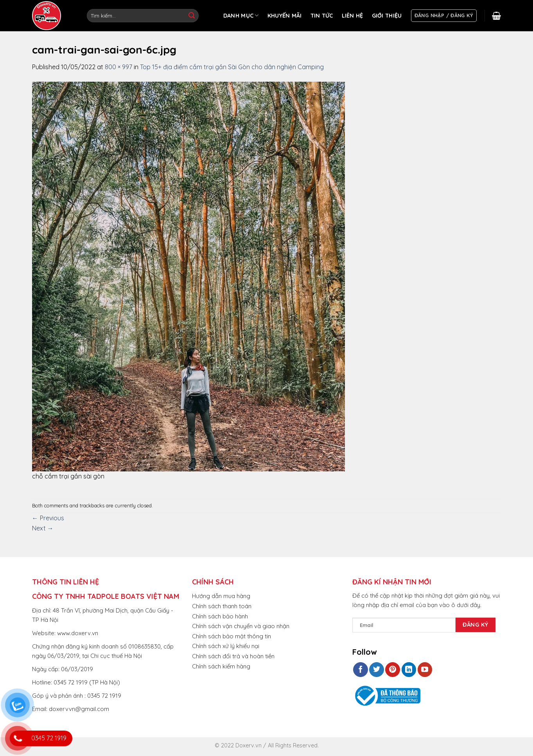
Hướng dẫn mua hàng (221, 596)
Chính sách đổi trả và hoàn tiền (233, 656)
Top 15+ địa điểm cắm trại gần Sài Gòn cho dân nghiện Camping (232, 67)
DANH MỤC (241, 15)
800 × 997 (118, 67)
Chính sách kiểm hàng (221, 666)
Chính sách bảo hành (220, 616)
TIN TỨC (322, 16)
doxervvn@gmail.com (79, 709)
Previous (48, 518)
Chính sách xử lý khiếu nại (226, 646)
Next (43, 528)
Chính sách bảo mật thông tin (232, 636)
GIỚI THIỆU (387, 16)
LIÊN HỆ (353, 16)
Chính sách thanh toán (222, 606)
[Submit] (192, 16)
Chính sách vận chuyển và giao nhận (241, 626)
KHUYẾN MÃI (285, 16)
